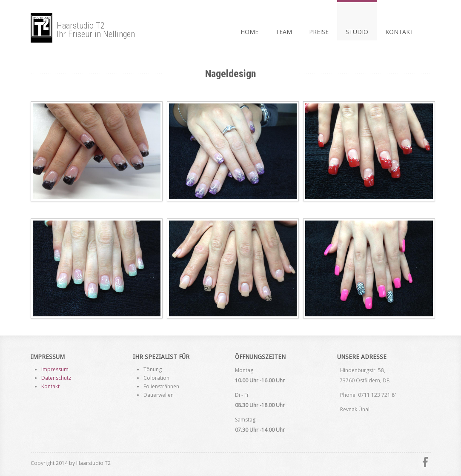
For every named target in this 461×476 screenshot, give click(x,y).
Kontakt (50, 386)
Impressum (55, 369)
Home (249, 32)
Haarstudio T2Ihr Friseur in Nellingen (83, 28)
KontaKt (399, 32)
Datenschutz (56, 378)
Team (284, 32)
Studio (357, 32)
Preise (319, 32)
